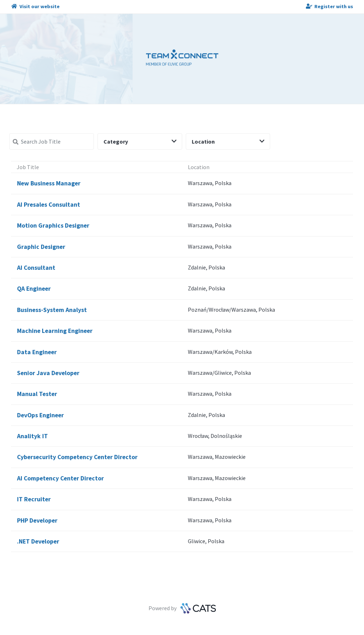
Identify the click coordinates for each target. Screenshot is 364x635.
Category (140, 141)
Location (228, 141)
